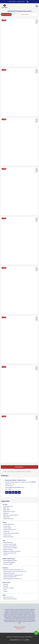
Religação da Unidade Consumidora (12, 551)
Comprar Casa (7, 526)
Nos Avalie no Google (8, 588)
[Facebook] (7, 492)
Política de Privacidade (19, 627)
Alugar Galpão (7, 510)
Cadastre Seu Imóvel (8, 519)
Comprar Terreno (7, 535)
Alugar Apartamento (8, 506)
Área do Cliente (12, 2)
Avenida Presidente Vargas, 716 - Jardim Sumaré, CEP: (20, 482)
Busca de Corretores (8, 597)
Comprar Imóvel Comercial (10, 530)
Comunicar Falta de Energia (10, 544)
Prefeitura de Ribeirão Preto (10, 577)
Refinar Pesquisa (6, 14)
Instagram (6, 586)
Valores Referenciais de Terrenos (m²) (12, 579)
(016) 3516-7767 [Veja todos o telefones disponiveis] (21, 2)
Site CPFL (6, 555)
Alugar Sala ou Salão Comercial (11, 515)
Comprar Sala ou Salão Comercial (11, 533)
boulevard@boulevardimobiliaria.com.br (15, 487)
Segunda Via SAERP (8, 564)
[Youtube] (13, 492)
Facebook (6, 584)
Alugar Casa (6, 508)
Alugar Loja (6, 513)
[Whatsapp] (19, 492)
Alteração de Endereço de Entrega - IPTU (13, 570)
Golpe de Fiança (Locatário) (10, 599)
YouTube (5, 591)
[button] (27, 2)
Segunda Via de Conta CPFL (10, 553)
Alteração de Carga (8, 542)
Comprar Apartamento (9, 524)
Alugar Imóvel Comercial (9, 512)
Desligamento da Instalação (10, 546)
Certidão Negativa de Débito (10, 560)
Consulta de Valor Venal (9, 573)
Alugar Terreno (7, 517)
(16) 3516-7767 (9, 486)
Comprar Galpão (7, 528)
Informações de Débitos (9, 562)
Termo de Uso (20, 629)
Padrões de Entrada (8, 550)
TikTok (5, 590)
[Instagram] (10, 492)
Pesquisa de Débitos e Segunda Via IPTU (13, 575)
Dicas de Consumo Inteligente (10, 548)
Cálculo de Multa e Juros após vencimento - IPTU (15, 572)
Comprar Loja (7, 531)
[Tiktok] (16, 492)
